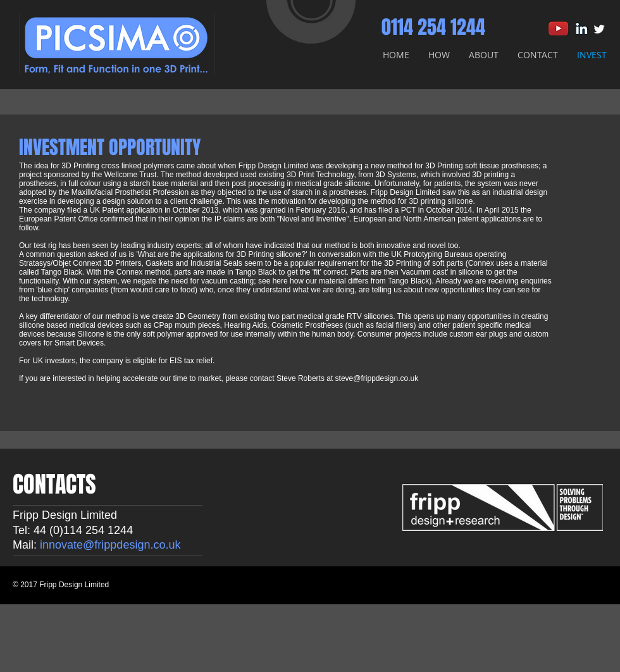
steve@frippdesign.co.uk (377, 378)
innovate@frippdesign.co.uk (110, 545)
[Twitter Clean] (599, 29)
